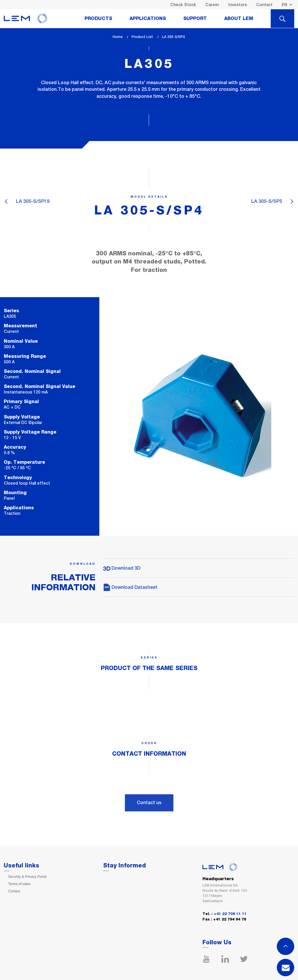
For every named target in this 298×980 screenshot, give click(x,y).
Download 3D (122, 568)
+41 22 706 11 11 (230, 914)
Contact (264, 5)
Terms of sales (19, 884)
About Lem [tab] (239, 19)
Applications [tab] (148, 19)
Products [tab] (98, 19)
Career (212, 5)
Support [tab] (195, 19)
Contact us (149, 803)
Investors (238, 5)
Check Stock (183, 5)
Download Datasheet (130, 587)
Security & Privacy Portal (27, 877)
